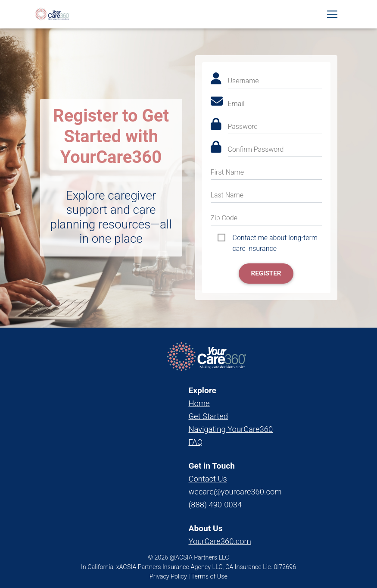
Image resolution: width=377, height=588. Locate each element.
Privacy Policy (168, 577)
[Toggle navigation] (332, 16)
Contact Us (208, 479)
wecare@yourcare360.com (235, 492)
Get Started (208, 416)
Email (236, 104)
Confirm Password (256, 149)
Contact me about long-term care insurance (275, 238)
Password (243, 127)
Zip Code (224, 218)
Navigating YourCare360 (231, 429)
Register (266, 273)
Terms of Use (209, 577)
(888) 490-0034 (215, 505)
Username (243, 81)
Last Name (227, 195)
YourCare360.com (220, 541)
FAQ (196, 442)
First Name (227, 172)
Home (199, 403)
